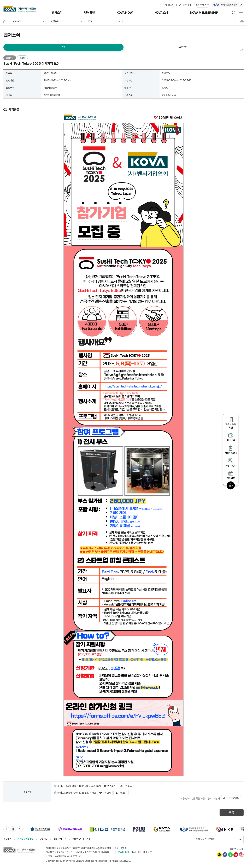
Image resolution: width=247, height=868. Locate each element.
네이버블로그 (230, 855)
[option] (40, 829)
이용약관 (7, 839)
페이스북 (225, 855)
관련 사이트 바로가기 (220, 839)
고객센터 (44, 839)
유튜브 (236, 855)
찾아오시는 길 (60, 839)
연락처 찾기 (123, 852)
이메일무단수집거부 (81, 839)
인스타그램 (241, 855)
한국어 (203, 5)
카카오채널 (219, 855)
